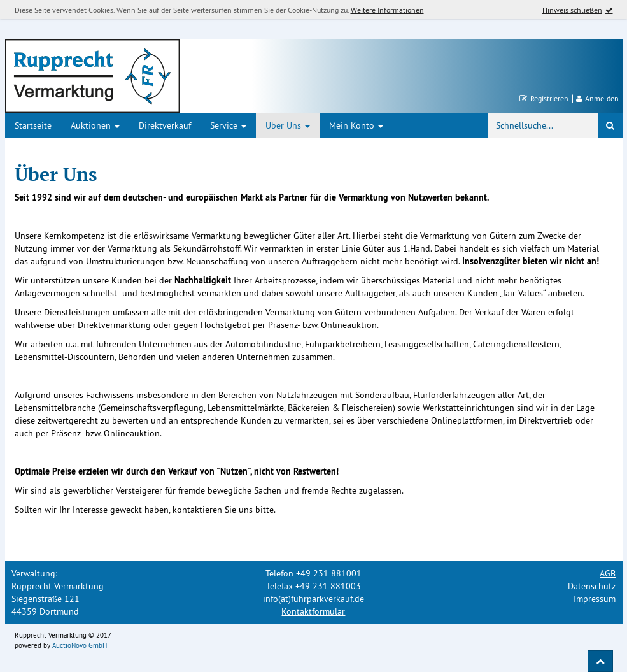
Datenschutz (592, 586)
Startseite (33, 125)
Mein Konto (356, 125)
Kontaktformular (313, 611)
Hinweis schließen (572, 10)
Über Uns (288, 125)
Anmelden (597, 99)
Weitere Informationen (387, 10)
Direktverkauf (165, 125)
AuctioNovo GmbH (80, 645)
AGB (608, 573)
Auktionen (95, 125)
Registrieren (544, 99)
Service (228, 125)
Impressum (595, 599)
